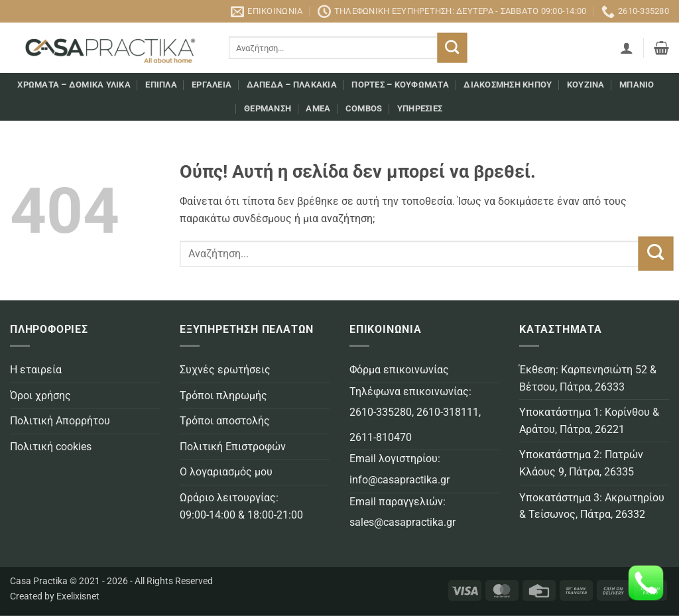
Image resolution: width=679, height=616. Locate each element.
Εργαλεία (212, 85)
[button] (627, 48)
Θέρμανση (268, 108)
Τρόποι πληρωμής (223, 396)
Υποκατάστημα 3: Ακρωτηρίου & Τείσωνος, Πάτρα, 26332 (592, 506)
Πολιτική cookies (51, 447)
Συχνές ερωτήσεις (225, 370)
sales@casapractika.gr (402, 522)
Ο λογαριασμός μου (226, 472)
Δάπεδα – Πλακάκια (292, 85)
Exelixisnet (78, 596)
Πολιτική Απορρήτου (60, 421)
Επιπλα (161, 85)
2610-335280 (381, 412)
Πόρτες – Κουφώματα (400, 85)
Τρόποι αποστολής (225, 421)
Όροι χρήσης (40, 396)
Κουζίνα (586, 85)
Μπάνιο (637, 85)
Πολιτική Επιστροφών (233, 447)
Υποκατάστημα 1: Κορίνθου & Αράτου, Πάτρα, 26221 (589, 421)
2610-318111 (448, 412)
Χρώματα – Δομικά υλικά (74, 85)
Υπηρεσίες (420, 108)
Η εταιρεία (36, 370)
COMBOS (364, 108)
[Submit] (452, 48)
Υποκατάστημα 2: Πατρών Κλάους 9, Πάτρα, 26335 (581, 463)
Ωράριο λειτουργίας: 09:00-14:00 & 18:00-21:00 (241, 506)
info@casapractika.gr (400, 480)
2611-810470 (381, 437)
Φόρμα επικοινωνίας (399, 370)
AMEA (318, 108)
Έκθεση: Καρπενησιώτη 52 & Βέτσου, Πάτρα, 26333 (588, 378)
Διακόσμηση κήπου (508, 85)
